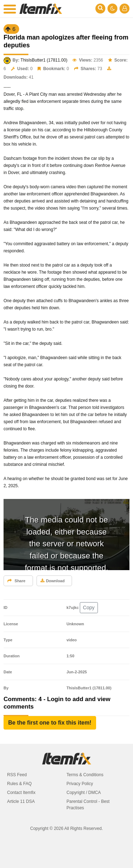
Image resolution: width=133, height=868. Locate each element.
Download (53, 581)
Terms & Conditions (85, 775)
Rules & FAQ (19, 784)
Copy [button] (89, 607)
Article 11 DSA (21, 801)
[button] (50, 723)
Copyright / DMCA (84, 793)
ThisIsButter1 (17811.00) (44, 60)
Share (16, 581)
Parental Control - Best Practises (88, 805)
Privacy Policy (80, 784)
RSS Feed (17, 775)
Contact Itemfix (21, 793)
